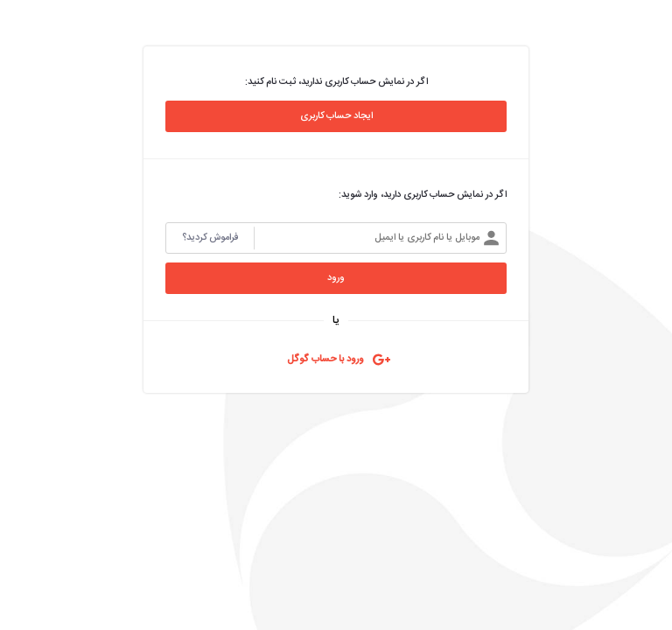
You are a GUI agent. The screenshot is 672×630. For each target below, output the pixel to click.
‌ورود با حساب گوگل (325, 360)
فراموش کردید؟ (210, 238)
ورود (336, 278)
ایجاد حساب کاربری (336, 116)
